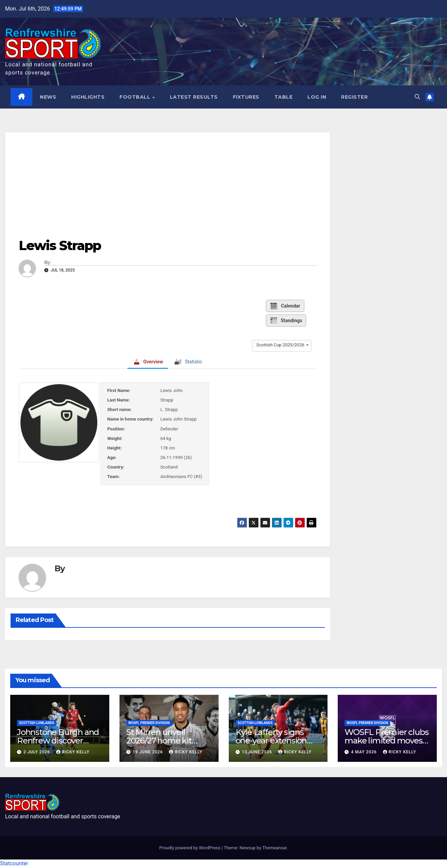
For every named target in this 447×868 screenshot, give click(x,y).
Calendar (285, 306)
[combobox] (282, 345)
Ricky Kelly (73, 752)
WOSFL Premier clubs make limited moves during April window (386, 741)
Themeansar (274, 848)
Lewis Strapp (60, 246)
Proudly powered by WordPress (190, 848)
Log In (317, 97)
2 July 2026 (37, 752)
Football (136, 97)
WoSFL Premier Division (149, 723)
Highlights (88, 97)
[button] (417, 97)
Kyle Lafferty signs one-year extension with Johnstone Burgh (278, 741)
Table (284, 97)
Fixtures (246, 97)
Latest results (194, 97)
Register (355, 97)
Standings (286, 321)
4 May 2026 (364, 752)
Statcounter (14, 864)
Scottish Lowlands (37, 723)
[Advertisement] (168, 180)
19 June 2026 (149, 752)
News (48, 97)
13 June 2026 (258, 752)
